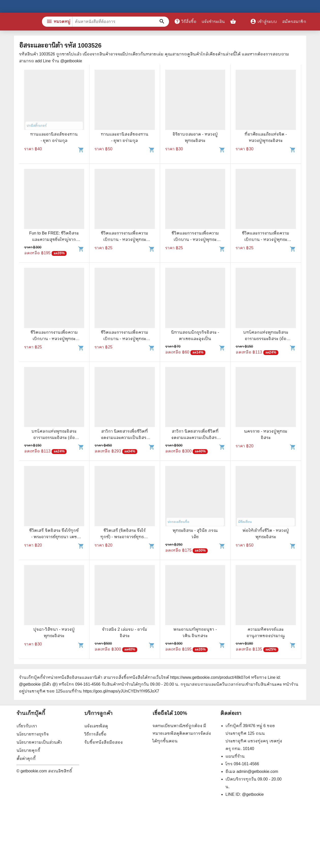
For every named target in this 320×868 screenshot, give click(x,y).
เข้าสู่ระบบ (264, 21)
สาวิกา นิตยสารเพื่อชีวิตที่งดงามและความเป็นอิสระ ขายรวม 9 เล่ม (195, 438)
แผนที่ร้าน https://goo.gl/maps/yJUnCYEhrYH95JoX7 (111, 691)
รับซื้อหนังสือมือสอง (104, 742)
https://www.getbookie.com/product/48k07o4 (210, 677)
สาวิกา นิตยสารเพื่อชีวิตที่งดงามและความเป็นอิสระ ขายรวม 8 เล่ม (125, 438)
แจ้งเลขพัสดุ (96, 726)
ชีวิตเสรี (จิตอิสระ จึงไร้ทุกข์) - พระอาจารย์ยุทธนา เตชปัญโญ (125, 537)
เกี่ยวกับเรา (27, 726)
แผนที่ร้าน (235, 756)
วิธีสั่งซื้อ (185, 21)
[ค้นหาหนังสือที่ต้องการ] (163, 22)
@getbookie (253, 794)
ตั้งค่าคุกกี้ (26, 759)
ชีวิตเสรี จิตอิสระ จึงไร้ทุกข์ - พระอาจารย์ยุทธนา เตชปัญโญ (54, 537)
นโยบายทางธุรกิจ (33, 734)
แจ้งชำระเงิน (213, 21)
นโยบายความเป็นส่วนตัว (39, 742)
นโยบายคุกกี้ (28, 750)
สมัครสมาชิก (294, 21)
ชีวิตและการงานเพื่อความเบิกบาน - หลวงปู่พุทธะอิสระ (125, 239)
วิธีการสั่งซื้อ (95, 734)
